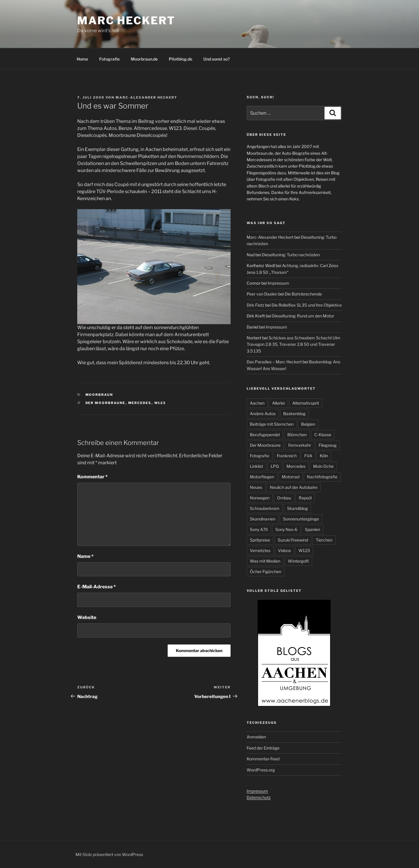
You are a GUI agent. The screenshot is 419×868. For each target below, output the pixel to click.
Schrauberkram (265, 508)
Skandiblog (297, 508)
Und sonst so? (217, 59)
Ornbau (284, 498)
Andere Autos (263, 414)
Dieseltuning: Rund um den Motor (303, 316)
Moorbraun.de (144, 59)
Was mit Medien (265, 561)
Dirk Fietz (255, 305)
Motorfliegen (262, 477)
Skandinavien (263, 519)
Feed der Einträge (263, 748)
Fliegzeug (328, 445)
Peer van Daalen (262, 294)
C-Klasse (323, 435)
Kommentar (92, 477)
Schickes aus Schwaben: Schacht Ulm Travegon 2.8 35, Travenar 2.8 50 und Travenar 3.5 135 (293, 344)
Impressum (278, 283)
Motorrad (291, 477)
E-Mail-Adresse (97, 587)
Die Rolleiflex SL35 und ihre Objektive (307, 305)
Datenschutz (259, 797)
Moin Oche (323, 466)
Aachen (257, 403)
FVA (308, 456)
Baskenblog (294, 414)
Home (82, 59)
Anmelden (256, 737)
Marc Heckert (126, 20)
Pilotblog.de (181, 59)
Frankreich (287, 456)
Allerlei (278, 403)
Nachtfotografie (322, 477)
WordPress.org (261, 770)
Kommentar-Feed (263, 759)
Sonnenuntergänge (301, 519)
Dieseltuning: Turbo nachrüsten (291, 255)
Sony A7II (259, 529)
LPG (275, 466)
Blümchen (297, 435)
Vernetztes (260, 550)
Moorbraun (99, 395)
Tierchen (324, 540)
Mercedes (140, 403)
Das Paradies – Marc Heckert (274, 362)
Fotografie (109, 59)
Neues (256, 487)
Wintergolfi (298, 561)
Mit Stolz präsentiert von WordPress (109, 854)
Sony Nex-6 (286, 529)
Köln (324, 456)
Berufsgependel (265, 435)
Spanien (312, 529)
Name (85, 556)
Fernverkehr (300, 445)
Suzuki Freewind (293, 540)
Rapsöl (305, 498)
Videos (284, 550)
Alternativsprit (306, 403)
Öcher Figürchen (266, 571)
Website (87, 617)
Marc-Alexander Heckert (146, 97)
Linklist (256, 466)
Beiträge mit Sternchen (272, 424)
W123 (160, 403)
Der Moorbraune (105, 403)
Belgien (308, 424)
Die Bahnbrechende (303, 294)
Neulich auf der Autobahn (294, 487)
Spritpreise (260, 540)
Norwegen (260, 498)
